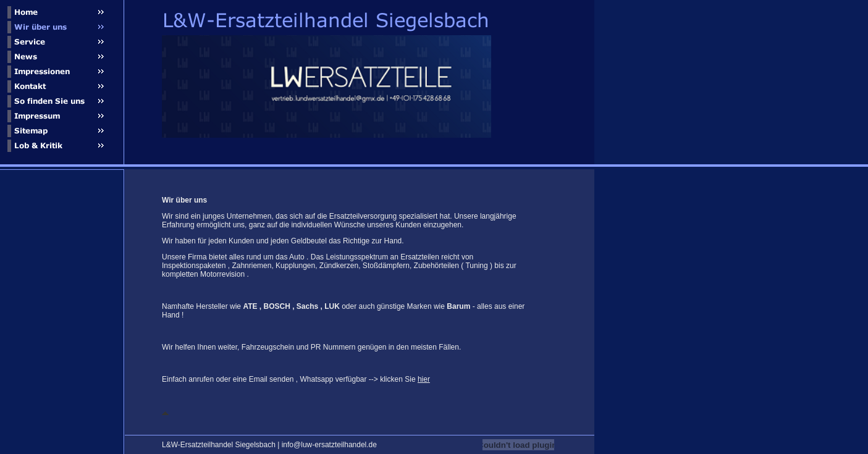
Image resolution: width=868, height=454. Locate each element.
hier (424, 379)
